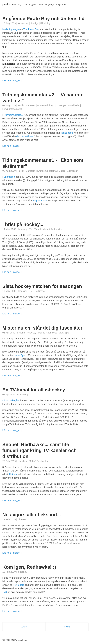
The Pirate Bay (31, 29)
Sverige (34, 23)
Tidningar (61, 105)
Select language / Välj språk (52, 4)
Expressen (73, 171)
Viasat (38, 229)
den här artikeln (25, 136)
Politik (21, 105)
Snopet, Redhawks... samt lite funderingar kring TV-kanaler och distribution (40, 450)
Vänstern (31, 105)
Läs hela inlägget (11, 80)
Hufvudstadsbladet (12, 109)
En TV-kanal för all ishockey (34, 390)
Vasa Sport (65, 333)
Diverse (22, 519)
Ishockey (23, 229)
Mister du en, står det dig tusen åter (42, 328)
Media (62, 171)
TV (31, 229)
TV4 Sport (18, 585)
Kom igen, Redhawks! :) (29, 567)
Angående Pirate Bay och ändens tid (43, 19)
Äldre (24, 627)
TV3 (5, 592)
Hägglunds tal (40, 201)
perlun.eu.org (12, 4)
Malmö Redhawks (52, 229)
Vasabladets (67, 133)
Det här (13, 474)
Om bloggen (30, 4)
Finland (21, 333)
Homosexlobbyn (46, 105)
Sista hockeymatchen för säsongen (42, 286)
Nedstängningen (11, 29)
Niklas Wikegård (11, 400)
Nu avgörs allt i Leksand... (32, 515)
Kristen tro (23, 23)
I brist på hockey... (23, 224)
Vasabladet (74, 105)
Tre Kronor (40, 291)
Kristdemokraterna (47, 171)
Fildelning (45, 23)
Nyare (67, 627)
